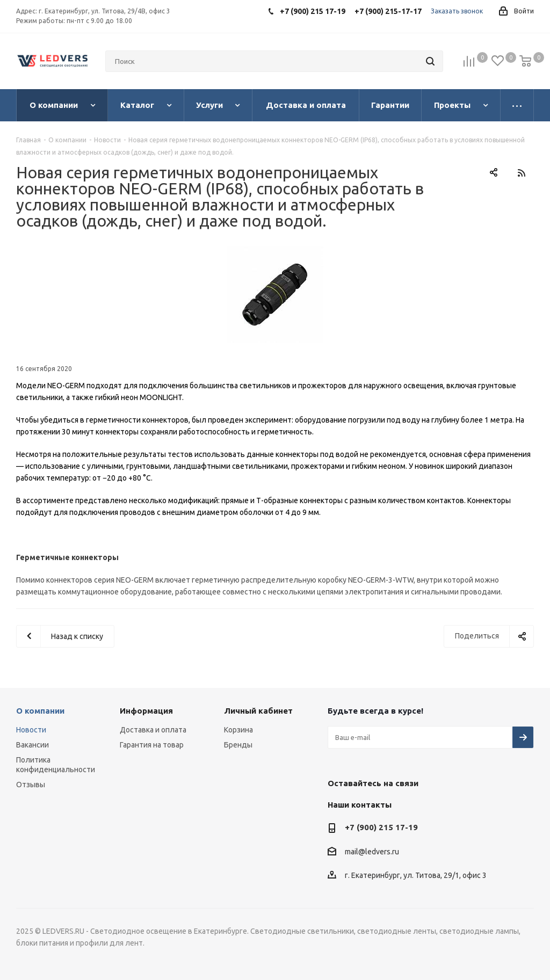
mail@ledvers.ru (372, 852)
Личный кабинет (258, 711)
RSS (521, 173)
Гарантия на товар (152, 745)
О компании (40, 711)
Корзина (238, 730)
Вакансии (32, 745)
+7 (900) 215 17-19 (381, 827)
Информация (146, 711)
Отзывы (31, 785)
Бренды (238, 745)
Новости (31, 730)
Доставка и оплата (153, 730)
